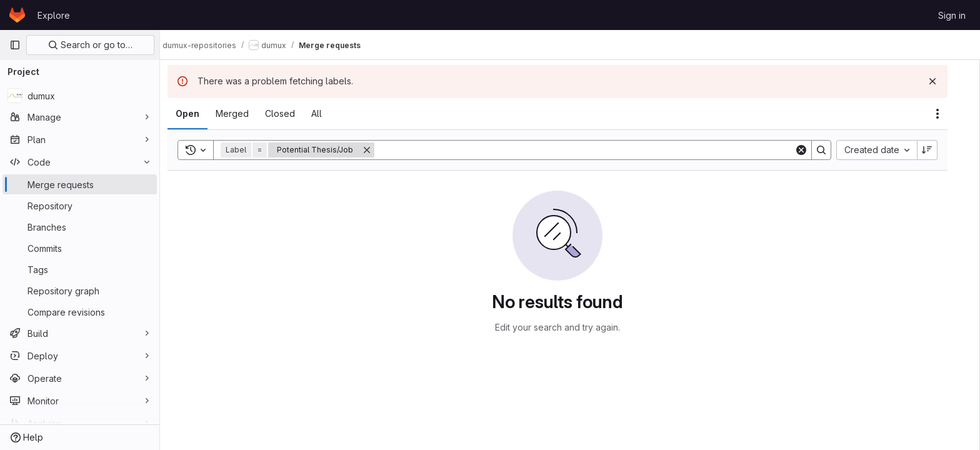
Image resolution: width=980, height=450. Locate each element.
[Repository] (80, 206)
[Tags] (80, 269)
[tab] (200, 114)
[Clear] (814, 150)
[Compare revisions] (80, 312)
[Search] (597, 150)
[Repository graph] (80, 291)
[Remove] (379, 150)
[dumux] (80, 96)
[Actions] (950, 114)
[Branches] (80, 227)
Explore (54, 15)
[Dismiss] (945, 81)
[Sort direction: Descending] (940, 150)
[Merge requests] (80, 184)
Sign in (952, 15)
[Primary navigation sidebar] (15, 45)
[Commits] (80, 248)
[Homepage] (17, 15)
